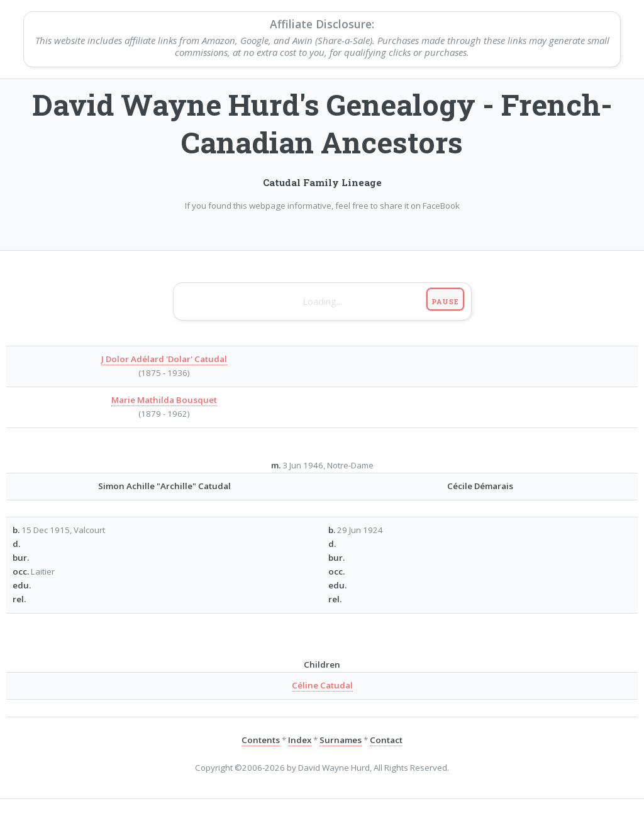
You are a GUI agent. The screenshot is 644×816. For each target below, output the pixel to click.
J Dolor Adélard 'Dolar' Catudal (164, 359)
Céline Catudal (322, 685)
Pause (445, 301)
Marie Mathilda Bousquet (164, 400)
